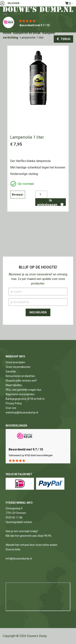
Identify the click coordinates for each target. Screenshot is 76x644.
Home (7, 33)
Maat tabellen (14, 385)
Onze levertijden (15, 362)
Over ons (11, 408)
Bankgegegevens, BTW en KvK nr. (25, 399)
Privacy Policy (14, 403)
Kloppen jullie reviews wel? (21, 381)
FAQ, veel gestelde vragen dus (23, 390)
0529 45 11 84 (14, 518)
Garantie (11, 371)
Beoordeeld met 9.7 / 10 (35, 25)
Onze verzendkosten (18, 367)
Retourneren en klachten (20, 376)
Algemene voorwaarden (20, 394)
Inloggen (13, 3)
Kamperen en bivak (27, 33)
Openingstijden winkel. (19, 522)
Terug (65, 39)
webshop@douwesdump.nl (22, 412)
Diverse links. (13, 549)
